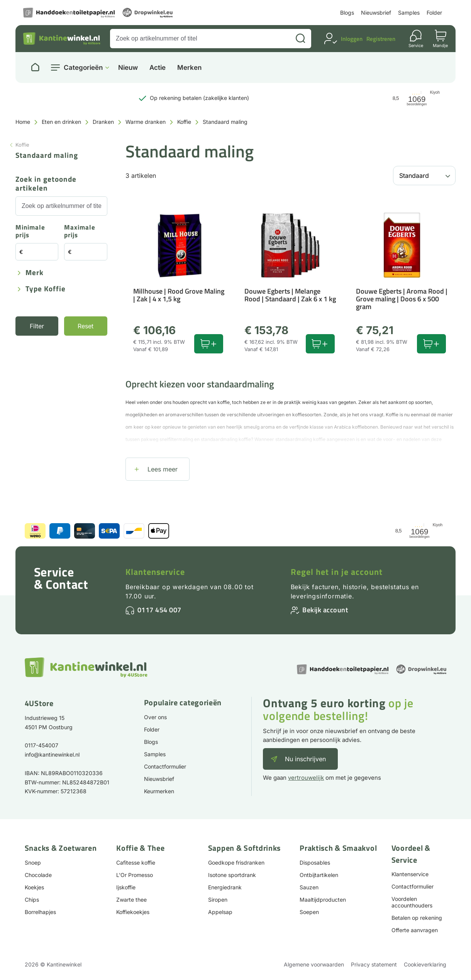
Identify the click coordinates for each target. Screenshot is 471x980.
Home (23, 122)
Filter (37, 326)
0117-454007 (42, 745)
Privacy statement (374, 964)
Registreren (381, 39)
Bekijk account (325, 610)
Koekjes (34, 887)
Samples (409, 13)
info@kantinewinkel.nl (52, 754)
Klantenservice (155, 572)
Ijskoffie (126, 887)
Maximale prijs (80, 232)
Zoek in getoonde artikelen (46, 184)
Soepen (309, 912)
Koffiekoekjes (133, 912)
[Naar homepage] (35, 68)
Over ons (155, 717)
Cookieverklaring (425, 964)
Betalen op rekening (417, 918)
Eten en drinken (61, 122)
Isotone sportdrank (232, 875)
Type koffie (46, 289)
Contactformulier (165, 766)
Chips (32, 900)
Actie (158, 68)
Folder (434, 13)
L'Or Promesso (135, 875)
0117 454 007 (159, 610)
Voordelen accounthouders (412, 902)
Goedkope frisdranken (236, 863)
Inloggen (352, 39)
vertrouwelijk (306, 778)
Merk (35, 273)
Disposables (315, 863)
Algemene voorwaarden (314, 964)
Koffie (184, 122)
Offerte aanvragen (415, 930)
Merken (189, 68)
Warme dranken (146, 122)
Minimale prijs (30, 232)
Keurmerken (159, 791)
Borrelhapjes (40, 912)
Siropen (218, 900)
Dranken (103, 122)
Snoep (33, 863)
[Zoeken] (300, 39)
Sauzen (309, 887)
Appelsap (220, 912)
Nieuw (128, 68)
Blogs (347, 13)
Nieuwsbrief (376, 13)
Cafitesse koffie (136, 863)
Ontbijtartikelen (319, 875)
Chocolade (38, 875)
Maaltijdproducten (323, 900)
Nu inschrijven (305, 759)
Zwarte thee (131, 900)
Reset (86, 326)
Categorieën (83, 68)
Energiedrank (225, 887)
